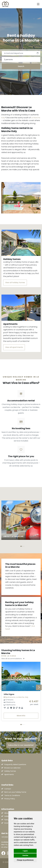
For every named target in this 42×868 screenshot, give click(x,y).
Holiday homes (10, 771)
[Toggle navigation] (38, 4)
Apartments (9, 774)
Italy (3, 118)
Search (21, 66)
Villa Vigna (9, 694)
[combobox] (21, 59)
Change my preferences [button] (25, 860)
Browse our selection (12, 768)
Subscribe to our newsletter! (21, 745)
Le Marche (36, 118)
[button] (21, 546)
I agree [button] (25, 851)
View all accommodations (13, 659)
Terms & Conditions (12, 795)
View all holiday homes (15, 283)
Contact (8, 789)
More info (21, 716)
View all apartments (14, 347)
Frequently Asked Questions (15, 764)
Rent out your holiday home (15, 792)
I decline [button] (25, 855)
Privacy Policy (10, 799)
